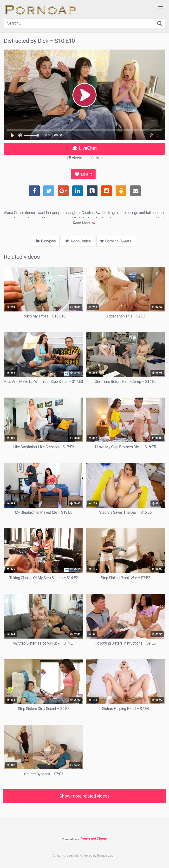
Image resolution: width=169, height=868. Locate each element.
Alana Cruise (78, 241)
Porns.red (88, 839)
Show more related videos (85, 796)
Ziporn (102, 839)
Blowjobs (46, 241)
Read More (84, 223)
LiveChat (85, 148)
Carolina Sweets (116, 241)
